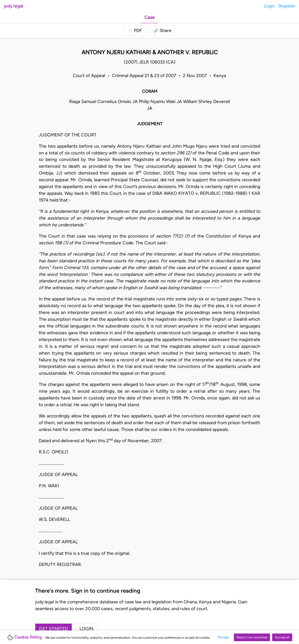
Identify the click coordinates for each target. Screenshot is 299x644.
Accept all (282, 637)
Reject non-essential (252, 637)
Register (287, 6)
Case (149, 17)
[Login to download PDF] (135, 31)
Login (269, 6)
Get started (53, 629)
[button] (162, 31)
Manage (223, 637)
